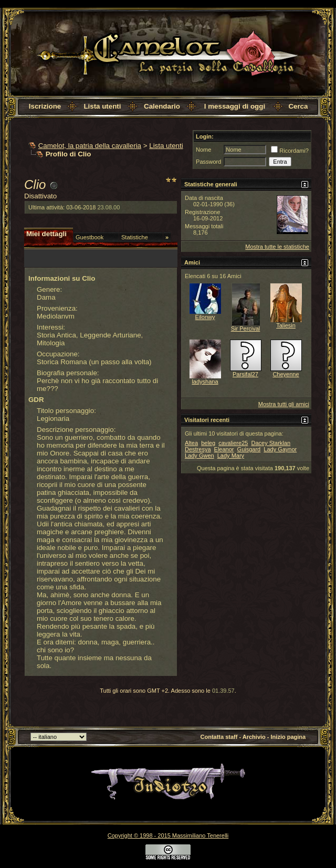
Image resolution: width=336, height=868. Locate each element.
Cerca (298, 106)
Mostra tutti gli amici (284, 404)
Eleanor (224, 449)
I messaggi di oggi (235, 106)
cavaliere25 (233, 443)
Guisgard (249, 449)
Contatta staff (219, 737)
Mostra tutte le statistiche (277, 247)
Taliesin (286, 325)
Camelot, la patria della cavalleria (90, 146)
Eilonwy (205, 317)
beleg (208, 443)
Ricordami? (290, 151)
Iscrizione (45, 106)
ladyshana (205, 382)
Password (208, 162)
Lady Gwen (199, 456)
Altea (191, 443)
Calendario (162, 106)
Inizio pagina (288, 737)
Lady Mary (231, 456)
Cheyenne (286, 374)
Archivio (254, 737)
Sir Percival (246, 329)
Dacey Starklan (271, 443)
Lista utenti (102, 106)
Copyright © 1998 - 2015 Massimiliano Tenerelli (168, 835)
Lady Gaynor (280, 449)
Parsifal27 (245, 374)
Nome (203, 150)
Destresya (198, 449)
